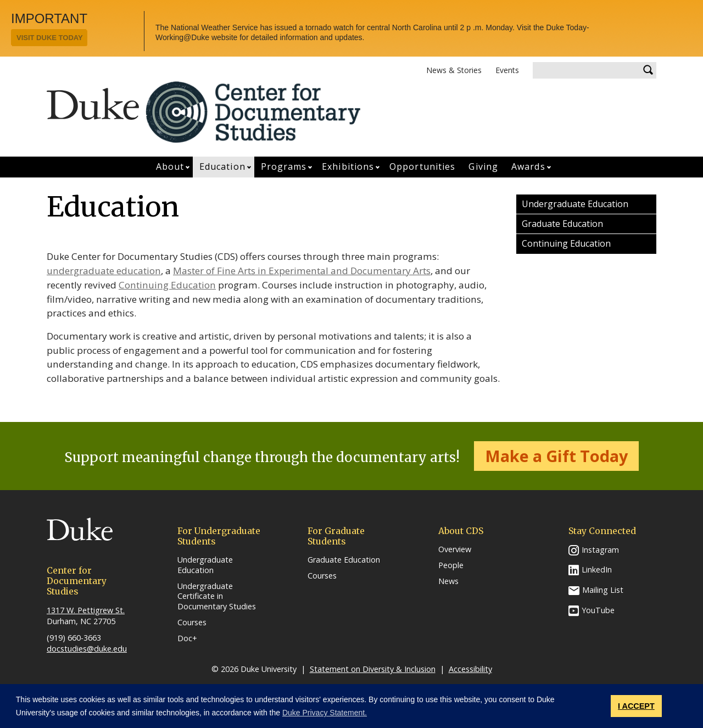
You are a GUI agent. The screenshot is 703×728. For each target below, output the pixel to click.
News (448, 581)
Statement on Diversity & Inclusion (373, 669)
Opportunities (422, 166)
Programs (284, 166)
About (170, 166)
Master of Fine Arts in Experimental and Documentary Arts (302, 271)
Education (222, 166)
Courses (192, 623)
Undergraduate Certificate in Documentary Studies (217, 596)
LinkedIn (597, 569)
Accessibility (470, 669)
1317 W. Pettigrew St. (86, 610)
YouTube (598, 610)
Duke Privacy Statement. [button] (325, 713)
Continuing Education (167, 285)
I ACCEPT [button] (636, 706)
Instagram (600, 550)
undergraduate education (104, 271)
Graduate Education (562, 224)
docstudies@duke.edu (87, 649)
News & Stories (454, 70)
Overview (455, 549)
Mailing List (603, 590)
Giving (483, 166)
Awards (528, 166)
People (451, 565)
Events (507, 70)
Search (648, 70)
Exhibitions (348, 166)
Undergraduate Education (575, 204)
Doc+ (187, 638)
